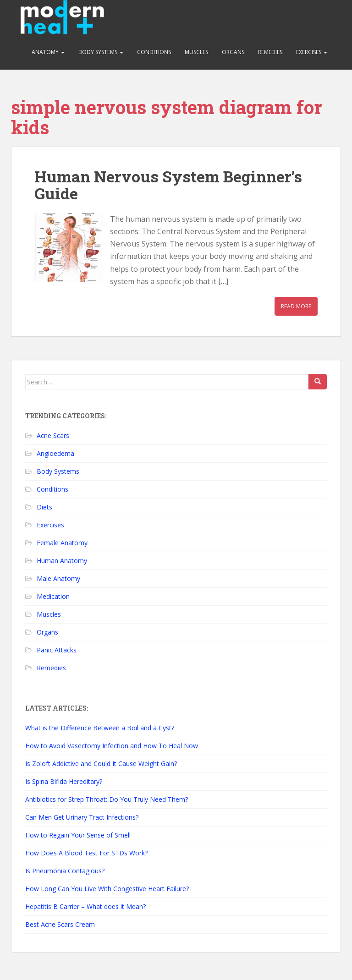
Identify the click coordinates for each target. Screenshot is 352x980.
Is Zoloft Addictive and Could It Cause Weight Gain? (101, 764)
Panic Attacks (57, 650)
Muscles (196, 52)
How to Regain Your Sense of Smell (78, 835)
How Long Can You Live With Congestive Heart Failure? (107, 889)
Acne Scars (53, 435)
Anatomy (48, 52)
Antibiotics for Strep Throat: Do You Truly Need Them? (107, 799)
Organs (233, 52)
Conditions (154, 52)
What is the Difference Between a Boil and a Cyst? (100, 728)
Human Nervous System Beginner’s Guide (168, 185)
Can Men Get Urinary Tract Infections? (82, 817)
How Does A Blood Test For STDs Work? (86, 853)
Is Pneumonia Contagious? (65, 871)
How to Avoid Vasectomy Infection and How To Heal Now (112, 746)
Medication (53, 596)
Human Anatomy (62, 561)
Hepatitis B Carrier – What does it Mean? (85, 906)
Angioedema (55, 453)
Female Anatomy (62, 543)
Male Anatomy (58, 578)
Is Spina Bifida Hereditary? (64, 781)
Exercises (312, 52)
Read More (296, 306)
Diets (44, 507)
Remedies (270, 52)
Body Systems (101, 52)
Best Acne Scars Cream (60, 924)
